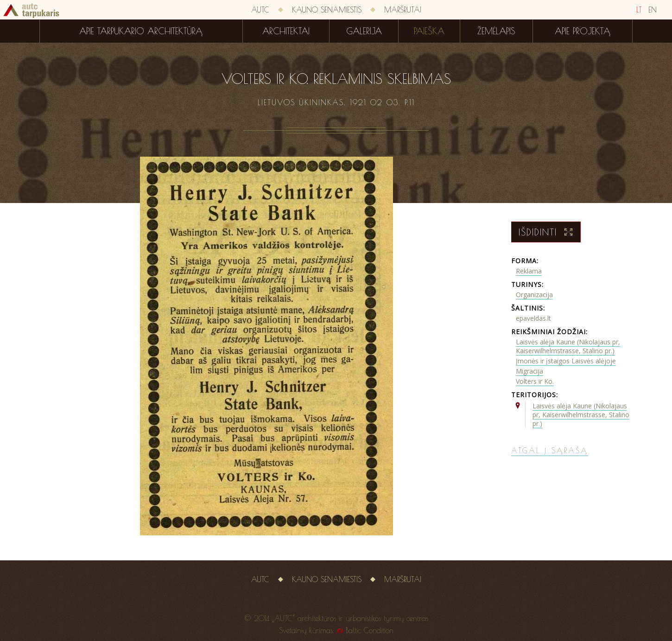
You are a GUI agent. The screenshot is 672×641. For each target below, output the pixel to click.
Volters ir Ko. (535, 381)
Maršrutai (403, 10)
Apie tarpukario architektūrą (141, 31)
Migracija (529, 371)
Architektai (286, 31)
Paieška (429, 31)
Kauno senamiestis (327, 10)
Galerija (364, 31)
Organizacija (534, 295)
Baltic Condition (370, 630)
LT (639, 10)
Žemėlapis (496, 31)
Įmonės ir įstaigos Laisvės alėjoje (566, 361)
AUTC (260, 10)
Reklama (529, 271)
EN (653, 10)
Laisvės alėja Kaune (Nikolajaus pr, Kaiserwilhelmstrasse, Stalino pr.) (568, 346)
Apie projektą (583, 31)
